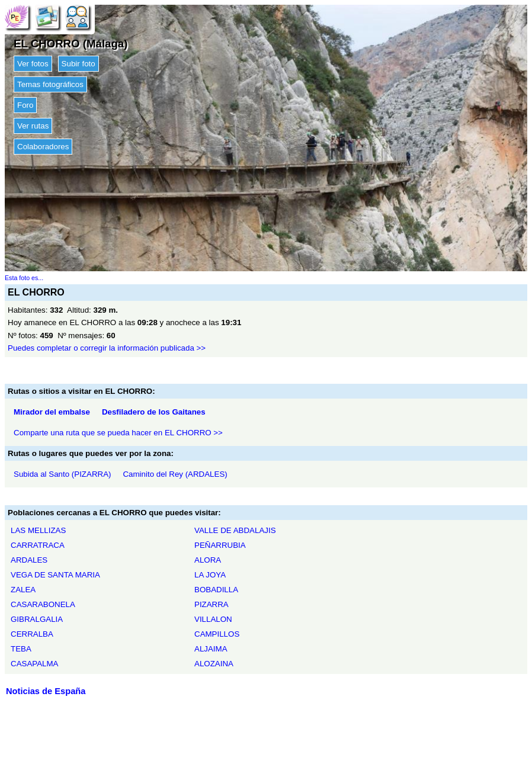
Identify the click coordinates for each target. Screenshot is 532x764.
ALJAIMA (211, 649)
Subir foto (78, 64)
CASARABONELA (43, 604)
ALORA (208, 560)
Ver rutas (33, 126)
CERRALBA (32, 634)
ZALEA (23, 590)
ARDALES (29, 560)
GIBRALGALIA (37, 619)
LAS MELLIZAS (38, 530)
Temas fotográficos (50, 84)
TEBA (21, 649)
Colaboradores (43, 147)
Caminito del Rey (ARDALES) (175, 474)
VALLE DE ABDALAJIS (235, 530)
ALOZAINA (214, 664)
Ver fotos (33, 64)
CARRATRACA (38, 545)
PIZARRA (211, 604)
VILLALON (213, 619)
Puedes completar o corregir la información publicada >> (107, 348)
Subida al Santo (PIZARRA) (62, 474)
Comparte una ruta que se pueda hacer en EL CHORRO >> (118, 433)
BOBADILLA (216, 590)
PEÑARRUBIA (220, 545)
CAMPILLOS (217, 634)
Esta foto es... (24, 278)
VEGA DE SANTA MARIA (55, 575)
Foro (25, 105)
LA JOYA (210, 575)
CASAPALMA (35, 664)
